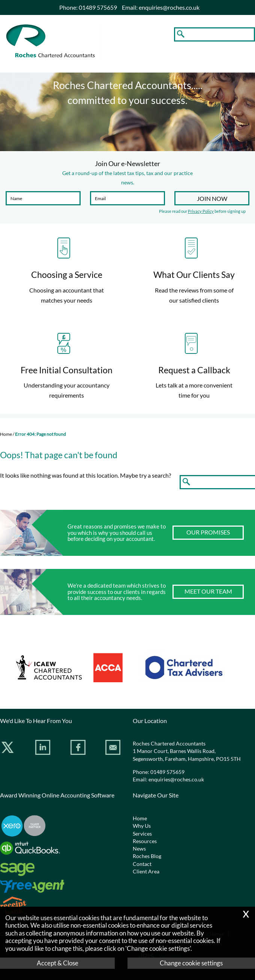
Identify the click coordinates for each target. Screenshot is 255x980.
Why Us (142, 826)
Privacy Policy (201, 211)
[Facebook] (79, 749)
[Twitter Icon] (8, 749)
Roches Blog (147, 856)
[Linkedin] (44, 749)
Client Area (146, 872)
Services (142, 834)
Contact (142, 864)
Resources (145, 841)
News (139, 849)
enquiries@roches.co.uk (169, 7)
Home (6, 434)
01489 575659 (167, 772)
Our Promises (208, 532)
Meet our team (208, 591)
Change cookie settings (191, 963)
